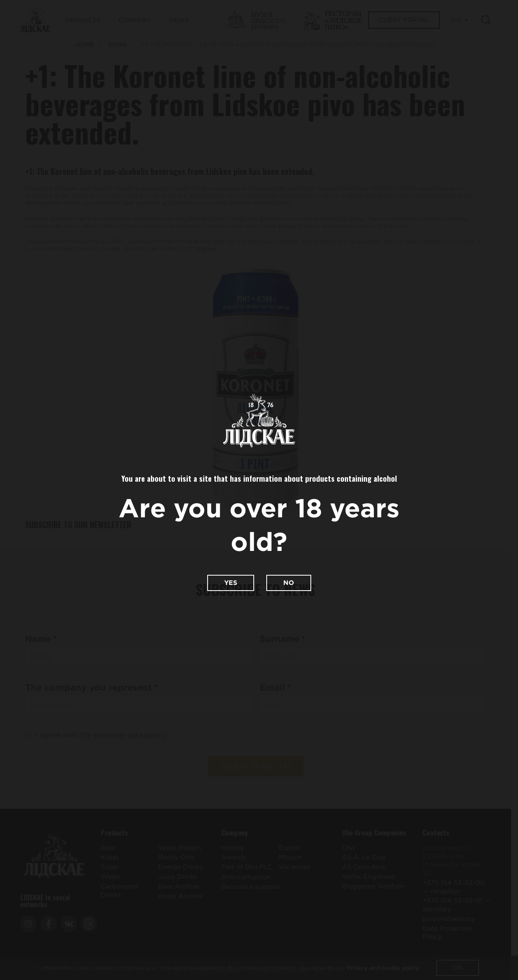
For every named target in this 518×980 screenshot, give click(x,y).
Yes (231, 583)
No (289, 583)
